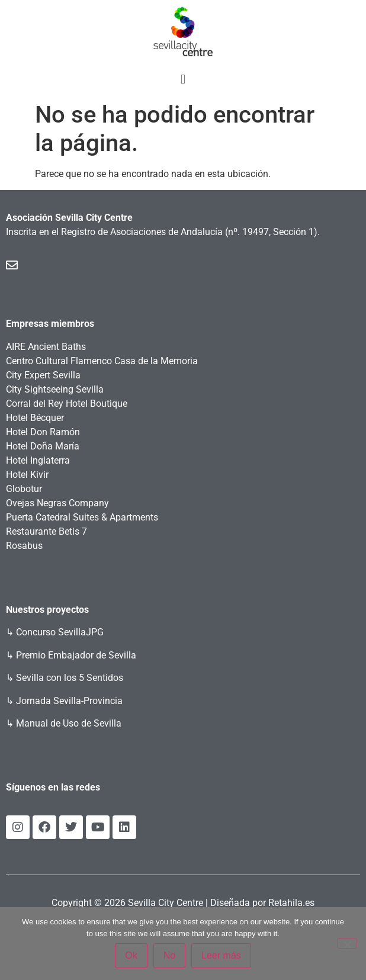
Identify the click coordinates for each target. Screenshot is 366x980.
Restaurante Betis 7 (46, 531)
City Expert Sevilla (43, 375)
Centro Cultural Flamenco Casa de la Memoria (102, 361)
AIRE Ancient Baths (46, 347)
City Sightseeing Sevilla (55, 389)
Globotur (24, 489)
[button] (183, 79)
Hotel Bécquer (35, 418)
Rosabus (24, 546)
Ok (131, 955)
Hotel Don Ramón (43, 432)
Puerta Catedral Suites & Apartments (82, 517)
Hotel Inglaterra (38, 460)
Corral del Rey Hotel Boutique (67, 404)
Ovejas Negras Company (57, 503)
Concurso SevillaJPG (60, 632)
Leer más (221, 955)
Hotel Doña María (43, 446)
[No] (347, 943)
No (169, 955)
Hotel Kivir (27, 475)
